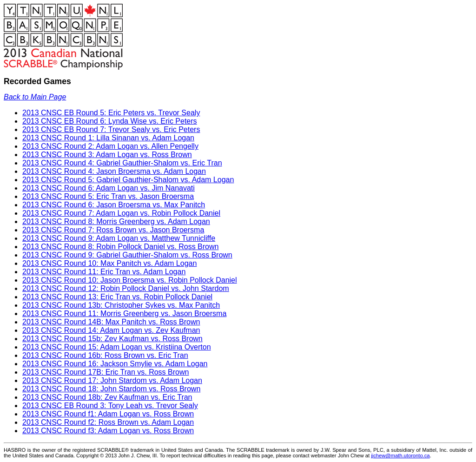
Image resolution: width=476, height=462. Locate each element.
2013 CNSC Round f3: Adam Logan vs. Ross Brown (108, 431)
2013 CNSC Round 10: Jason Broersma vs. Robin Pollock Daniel (130, 280)
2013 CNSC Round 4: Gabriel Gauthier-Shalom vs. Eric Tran (122, 163)
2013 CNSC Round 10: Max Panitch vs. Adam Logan (109, 263)
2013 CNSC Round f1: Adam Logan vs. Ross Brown (108, 414)
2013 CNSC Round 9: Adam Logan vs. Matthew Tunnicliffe (119, 238)
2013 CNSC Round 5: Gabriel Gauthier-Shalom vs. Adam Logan (128, 180)
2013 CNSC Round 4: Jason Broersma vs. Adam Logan (114, 171)
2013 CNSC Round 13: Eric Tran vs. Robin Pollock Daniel (117, 297)
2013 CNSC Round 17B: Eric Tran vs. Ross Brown (106, 372)
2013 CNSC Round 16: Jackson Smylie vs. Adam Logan (115, 364)
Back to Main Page (35, 97)
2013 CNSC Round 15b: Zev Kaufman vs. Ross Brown (112, 339)
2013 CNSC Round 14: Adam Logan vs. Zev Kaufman (111, 330)
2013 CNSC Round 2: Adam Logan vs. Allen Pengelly (110, 146)
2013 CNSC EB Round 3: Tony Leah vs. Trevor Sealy (110, 406)
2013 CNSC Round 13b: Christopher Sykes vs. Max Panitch (121, 305)
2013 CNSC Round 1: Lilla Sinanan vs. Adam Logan (108, 138)
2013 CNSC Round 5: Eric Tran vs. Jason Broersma (108, 196)
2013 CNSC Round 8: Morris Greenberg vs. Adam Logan (116, 221)
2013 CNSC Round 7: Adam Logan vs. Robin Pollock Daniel (121, 213)
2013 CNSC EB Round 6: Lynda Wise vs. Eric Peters (110, 121)
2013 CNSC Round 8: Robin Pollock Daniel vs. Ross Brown (120, 247)
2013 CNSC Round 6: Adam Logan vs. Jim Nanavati (109, 188)
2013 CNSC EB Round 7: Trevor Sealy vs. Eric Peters (111, 129)
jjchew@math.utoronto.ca (400, 455)
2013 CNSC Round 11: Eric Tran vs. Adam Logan (104, 272)
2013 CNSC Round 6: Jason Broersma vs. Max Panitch (114, 205)
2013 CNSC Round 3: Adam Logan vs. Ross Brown (107, 155)
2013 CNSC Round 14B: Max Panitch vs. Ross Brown (111, 322)
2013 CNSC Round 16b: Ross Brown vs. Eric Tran (105, 355)
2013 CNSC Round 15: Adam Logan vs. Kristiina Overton (117, 347)
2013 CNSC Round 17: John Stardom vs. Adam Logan (112, 380)
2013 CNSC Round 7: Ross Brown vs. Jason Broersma (113, 230)
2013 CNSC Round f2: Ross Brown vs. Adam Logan (108, 422)
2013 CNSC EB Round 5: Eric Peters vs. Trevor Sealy (111, 113)
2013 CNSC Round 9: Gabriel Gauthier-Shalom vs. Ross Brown (127, 255)
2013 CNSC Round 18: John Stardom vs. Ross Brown (111, 389)
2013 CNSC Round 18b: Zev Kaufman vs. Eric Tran (107, 397)
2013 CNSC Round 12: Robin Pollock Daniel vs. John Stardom (126, 288)
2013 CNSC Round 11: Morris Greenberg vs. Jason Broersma (124, 313)
